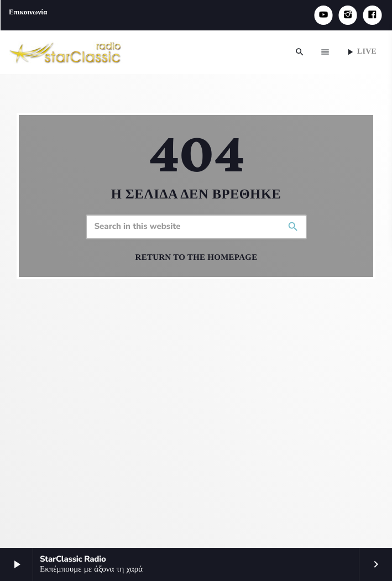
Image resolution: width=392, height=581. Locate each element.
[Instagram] (348, 15)
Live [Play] (361, 52)
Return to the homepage (197, 258)
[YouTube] (323, 15)
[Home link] (66, 52)
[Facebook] (372, 15)
